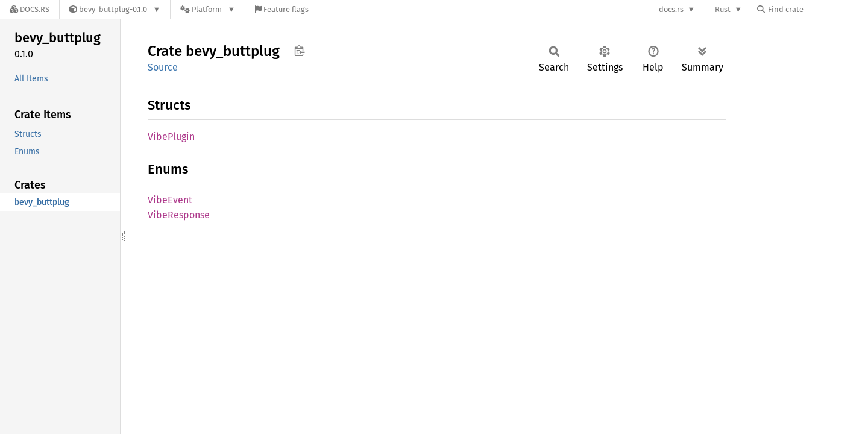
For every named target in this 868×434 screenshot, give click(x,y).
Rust (723, 9)
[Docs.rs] (30, 9)
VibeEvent (170, 200)
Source (163, 67)
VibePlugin (171, 137)
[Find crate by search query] (817, 9)
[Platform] (208, 9)
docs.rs (671, 9)
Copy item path (299, 51)
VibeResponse (179, 215)
